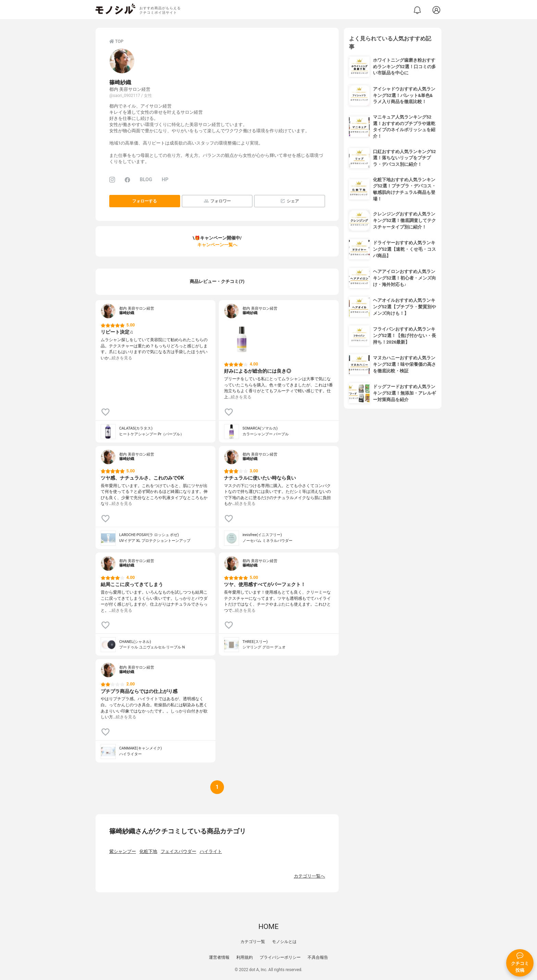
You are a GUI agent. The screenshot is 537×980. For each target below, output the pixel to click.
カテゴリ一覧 (253, 942)
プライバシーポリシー (280, 957)
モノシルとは (284, 942)
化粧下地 (148, 851)
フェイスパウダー (178, 851)
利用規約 (245, 957)
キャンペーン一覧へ (217, 245)
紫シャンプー (123, 851)
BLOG (146, 180)
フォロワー (217, 201)
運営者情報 (219, 957)
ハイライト (211, 851)
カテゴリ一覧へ (309, 876)
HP (165, 180)
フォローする (145, 201)
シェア (290, 201)
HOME (268, 927)
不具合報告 (318, 957)
